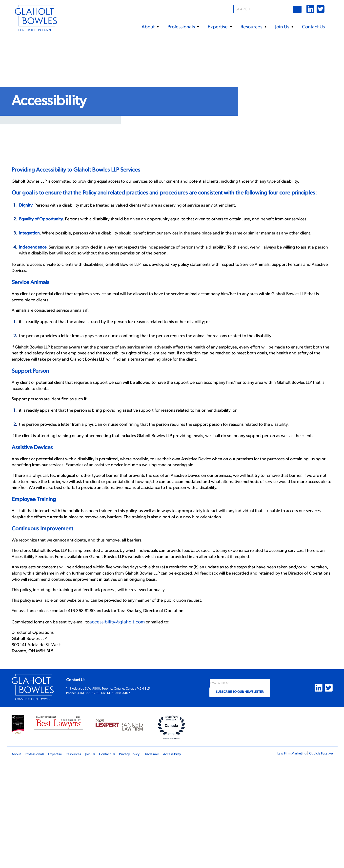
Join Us (284, 27)
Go (298, 9)
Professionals (183, 27)
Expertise (220, 27)
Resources (253, 27)
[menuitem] (150, 25)
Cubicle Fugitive (319, 860)
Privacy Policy (143, 861)
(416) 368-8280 (88, 800)
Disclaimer (168, 861)
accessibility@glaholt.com (127, 723)
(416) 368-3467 (119, 800)
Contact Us (313, 27)
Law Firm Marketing (286, 860)
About (150, 27)
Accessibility (192, 861)
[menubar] (215, 25)
